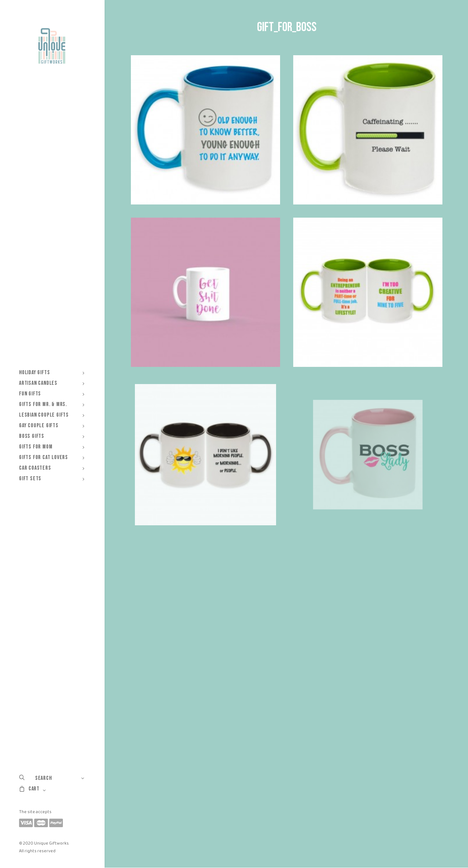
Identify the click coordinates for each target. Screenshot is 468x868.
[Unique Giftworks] (52, 46)
